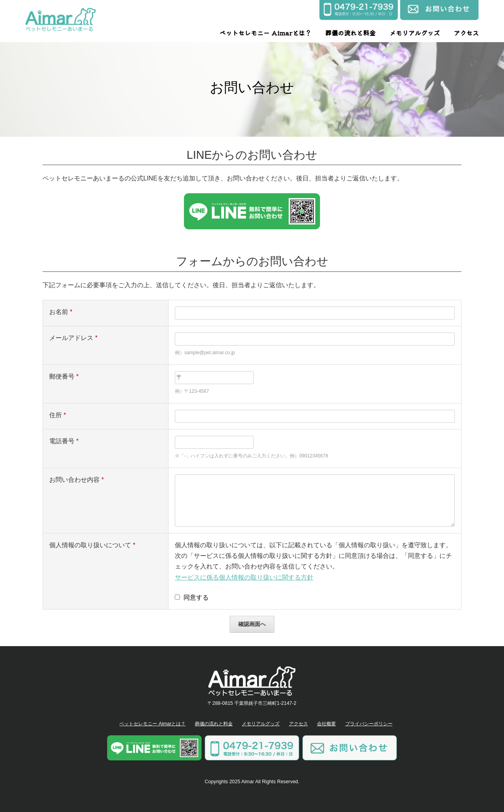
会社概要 (326, 724)
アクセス (466, 33)
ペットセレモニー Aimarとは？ (265, 33)
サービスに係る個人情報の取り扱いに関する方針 (244, 577)
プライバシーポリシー (369, 724)
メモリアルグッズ (415, 33)
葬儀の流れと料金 (350, 33)
